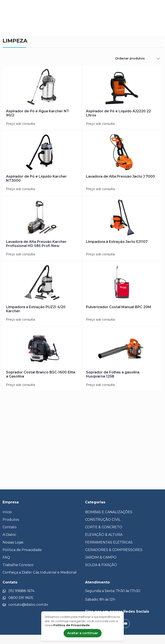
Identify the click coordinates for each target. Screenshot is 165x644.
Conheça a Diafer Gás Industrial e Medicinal (40, 572)
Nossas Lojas (13, 542)
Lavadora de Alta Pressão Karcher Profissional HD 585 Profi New (36, 244)
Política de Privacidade (22, 550)
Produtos (11, 520)
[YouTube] (125, 624)
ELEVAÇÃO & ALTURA (104, 535)
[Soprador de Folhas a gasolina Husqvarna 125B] (122, 349)
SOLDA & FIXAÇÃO (101, 565)
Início (7, 512)
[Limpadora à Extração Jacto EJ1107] (122, 218)
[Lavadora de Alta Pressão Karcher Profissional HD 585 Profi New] (42, 218)
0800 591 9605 (21, 598)
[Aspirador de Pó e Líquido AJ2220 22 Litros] (122, 88)
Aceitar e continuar (83, 633)
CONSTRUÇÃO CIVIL (103, 520)
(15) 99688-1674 (21, 591)
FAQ (6, 557)
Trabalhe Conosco (18, 565)
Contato (10, 527)
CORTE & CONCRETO (104, 527)
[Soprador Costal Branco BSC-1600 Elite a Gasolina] (42, 349)
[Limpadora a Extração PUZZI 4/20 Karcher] (42, 283)
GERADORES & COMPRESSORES (114, 550)
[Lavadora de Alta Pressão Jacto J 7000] (122, 153)
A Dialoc (9, 535)
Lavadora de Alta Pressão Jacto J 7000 (120, 176)
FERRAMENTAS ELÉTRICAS (109, 542)
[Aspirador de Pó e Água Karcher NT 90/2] (42, 88)
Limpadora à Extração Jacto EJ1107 (117, 242)
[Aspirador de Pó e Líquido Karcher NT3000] (42, 153)
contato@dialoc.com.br (28, 605)
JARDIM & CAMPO (101, 557)
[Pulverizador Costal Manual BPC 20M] (122, 283)
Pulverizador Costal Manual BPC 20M (118, 307)
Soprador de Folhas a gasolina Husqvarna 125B (113, 374)
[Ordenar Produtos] (137, 59)
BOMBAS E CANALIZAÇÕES (109, 512)
